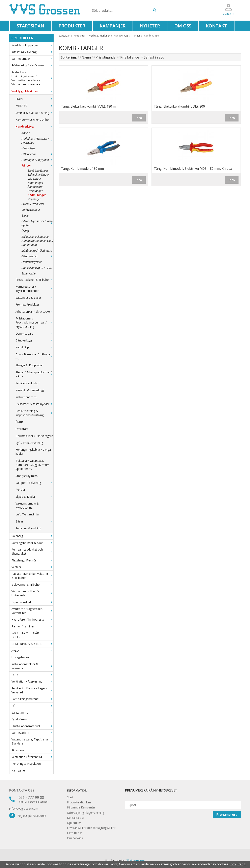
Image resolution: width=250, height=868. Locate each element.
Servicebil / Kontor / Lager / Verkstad (32, 690)
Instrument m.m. (26, 397)
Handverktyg (34, 126)
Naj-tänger (34, 199)
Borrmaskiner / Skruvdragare (34, 436)
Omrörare (22, 429)
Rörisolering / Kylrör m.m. (32, 65)
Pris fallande (130, 57)
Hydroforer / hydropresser (32, 619)
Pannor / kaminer (32, 626)
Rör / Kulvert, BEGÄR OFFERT (25, 635)
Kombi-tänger (37, 195)
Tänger (37, 165)
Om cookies (75, 838)
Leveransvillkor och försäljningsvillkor (91, 828)
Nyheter (150, 26)
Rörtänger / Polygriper (37, 160)
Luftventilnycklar (32, 262)
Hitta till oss (75, 833)
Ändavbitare (35, 187)
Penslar (20, 489)
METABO (34, 106)
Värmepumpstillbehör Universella (32, 593)
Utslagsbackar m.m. (24, 657)
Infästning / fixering (32, 52)
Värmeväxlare (32, 733)
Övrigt (25, 231)
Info (139, 118)
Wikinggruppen (136, 860)
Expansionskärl (32, 602)
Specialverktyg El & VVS (37, 268)
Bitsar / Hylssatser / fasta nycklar (37, 223)
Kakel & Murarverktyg (30, 390)
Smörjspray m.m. (27, 476)
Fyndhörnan (19, 719)
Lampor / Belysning (34, 483)
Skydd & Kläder (34, 497)
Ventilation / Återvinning (32, 681)
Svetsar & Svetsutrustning (34, 113)
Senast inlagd (154, 57)
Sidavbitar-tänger (38, 175)
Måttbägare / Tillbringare (37, 251)
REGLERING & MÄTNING (32, 644)
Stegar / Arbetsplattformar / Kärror (34, 374)
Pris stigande (106, 57)
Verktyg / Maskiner (32, 91)
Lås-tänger (34, 179)
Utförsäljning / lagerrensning (86, 813)
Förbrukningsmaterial (32, 699)
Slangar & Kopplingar (29, 365)
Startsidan (30, 26)
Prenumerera (227, 815)
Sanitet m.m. (32, 713)
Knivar (26, 133)
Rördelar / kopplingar (32, 45)
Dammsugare (34, 333)
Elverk (34, 99)
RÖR (32, 706)
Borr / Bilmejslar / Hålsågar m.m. (34, 356)
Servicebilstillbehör (27, 383)
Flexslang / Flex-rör (32, 560)
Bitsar (34, 521)
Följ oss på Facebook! (28, 816)
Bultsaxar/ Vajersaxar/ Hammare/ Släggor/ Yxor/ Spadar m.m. (37, 241)
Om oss (183, 26)
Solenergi (32, 536)
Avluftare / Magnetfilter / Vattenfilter (32, 611)
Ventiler (32, 567)
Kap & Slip (34, 347)
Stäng (241, 864)
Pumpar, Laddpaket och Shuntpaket (32, 551)
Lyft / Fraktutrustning (29, 443)
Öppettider (74, 823)
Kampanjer (113, 26)
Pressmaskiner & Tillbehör (34, 280)
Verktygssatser (31, 210)
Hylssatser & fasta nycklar (34, 404)
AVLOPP (32, 651)
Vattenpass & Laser (34, 298)
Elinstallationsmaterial (32, 726)
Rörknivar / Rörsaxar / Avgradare (37, 141)
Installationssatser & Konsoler (32, 666)
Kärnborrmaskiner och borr (33, 120)
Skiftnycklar (29, 273)
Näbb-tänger (35, 183)
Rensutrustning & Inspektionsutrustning (34, 413)
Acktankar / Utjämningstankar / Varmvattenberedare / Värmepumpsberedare (32, 78)
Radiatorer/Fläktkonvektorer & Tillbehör (32, 576)
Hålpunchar (37, 154)
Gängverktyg (37, 256)
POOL (32, 675)
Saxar (25, 216)
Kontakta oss (22, 790)
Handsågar (29, 148)
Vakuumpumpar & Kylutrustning (27, 505)
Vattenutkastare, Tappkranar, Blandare (32, 741)
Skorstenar (32, 750)
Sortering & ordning (28, 528)
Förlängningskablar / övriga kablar (33, 452)
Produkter (72, 26)
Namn (86, 57)
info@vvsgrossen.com (24, 809)
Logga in (228, 13)
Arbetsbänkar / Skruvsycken (34, 311)
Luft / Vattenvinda (27, 514)
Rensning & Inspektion (26, 764)
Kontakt (216, 26)
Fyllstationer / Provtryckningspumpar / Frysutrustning (34, 322)
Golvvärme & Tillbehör (32, 585)
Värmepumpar (32, 59)
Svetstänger (35, 191)
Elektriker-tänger (38, 171)
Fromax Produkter (33, 204)
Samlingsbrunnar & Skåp (32, 543)
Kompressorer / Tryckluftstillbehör (34, 288)
